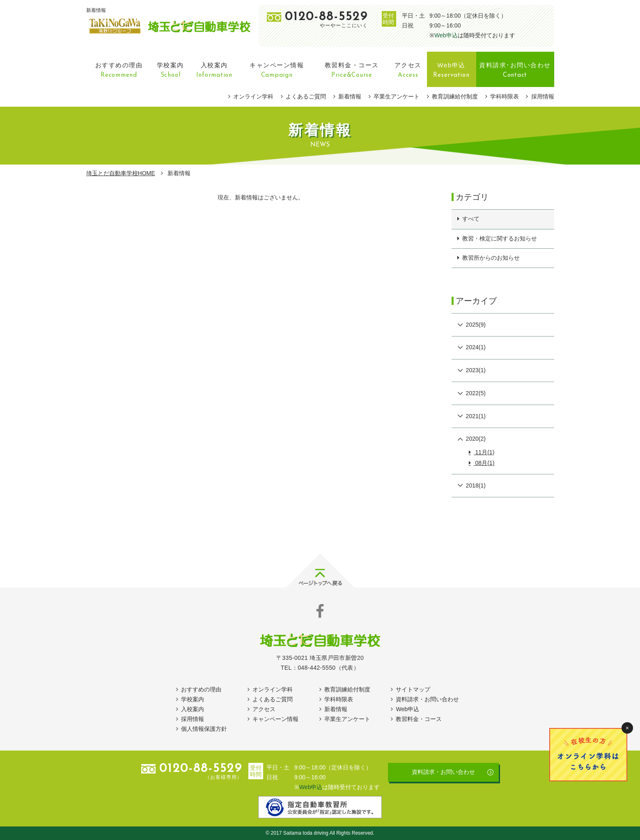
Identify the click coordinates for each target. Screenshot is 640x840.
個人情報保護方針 (204, 729)
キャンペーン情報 (275, 719)
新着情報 (350, 96)
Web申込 (446, 35)
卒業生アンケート (397, 96)
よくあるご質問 (306, 96)
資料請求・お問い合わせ (427, 699)
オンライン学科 (253, 96)
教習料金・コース (419, 719)
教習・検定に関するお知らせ (500, 238)
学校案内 (193, 699)
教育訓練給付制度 (455, 96)
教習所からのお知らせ (491, 258)
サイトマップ (413, 689)
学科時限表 (505, 96)
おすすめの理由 (201, 689)
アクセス (264, 709)
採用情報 (543, 96)
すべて (471, 219)
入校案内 (193, 709)
